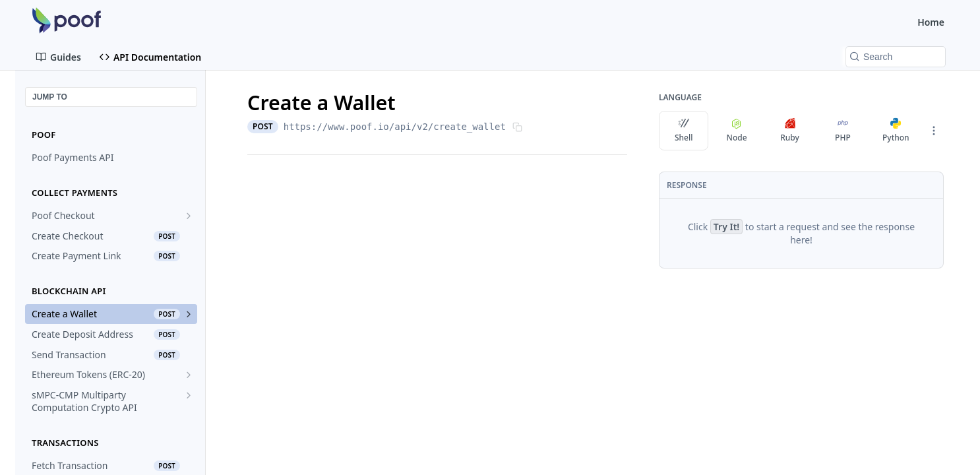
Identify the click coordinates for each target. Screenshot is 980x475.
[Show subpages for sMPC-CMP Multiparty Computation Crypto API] (189, 395)
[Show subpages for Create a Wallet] (189, 314)
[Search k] (896, 57)
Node (737, 131)
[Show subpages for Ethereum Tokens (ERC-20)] (189, 375)
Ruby (790, 131)
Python (896, 131)
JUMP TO (50, 97)
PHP (843, 131)
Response (687, 185)
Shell (684, 131)
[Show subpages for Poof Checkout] (189, 216)
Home (931, 22)
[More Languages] (934, 131)
